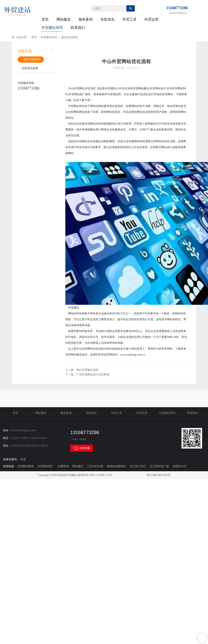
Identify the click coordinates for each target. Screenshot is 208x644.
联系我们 (78, 28)
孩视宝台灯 (180, 466)
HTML (101, 475)
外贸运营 (151, 19)
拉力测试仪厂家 (160, 466)
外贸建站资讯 (52, 28)
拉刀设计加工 (138, 466)
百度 (23, 459)
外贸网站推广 (46, 466)
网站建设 (64, 19)
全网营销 (63, 466)
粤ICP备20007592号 (159, 475)
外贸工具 (130, 19)
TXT (109, 475)
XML (92, 475)
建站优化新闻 (69, 37)
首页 (45, 19)
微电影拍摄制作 (117, 466)
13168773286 (177, 8)
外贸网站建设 (26, 466)
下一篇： (87, 375)
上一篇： (82, 370)
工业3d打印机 (95, 466)
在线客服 (82, 448)
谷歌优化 (108, 19)
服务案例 (86, 19)
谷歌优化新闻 (30, 68)
